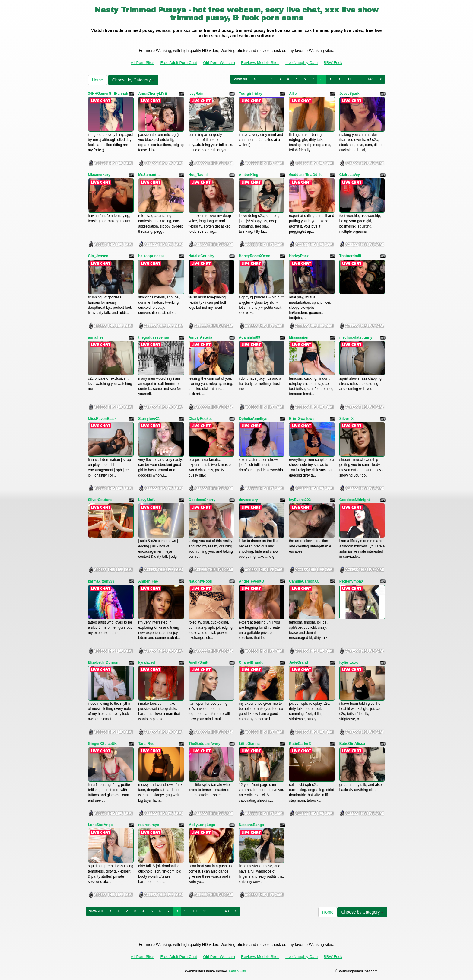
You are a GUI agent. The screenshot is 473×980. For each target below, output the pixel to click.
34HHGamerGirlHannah (108, 94)
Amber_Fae (148, 581)
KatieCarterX (300, 744)
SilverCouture (100, 500)
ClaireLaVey (350, 175)
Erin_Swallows (302, 419)
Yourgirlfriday (250, 94)
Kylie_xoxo (349, 662)
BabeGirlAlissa (352, 744)
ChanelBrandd (251, 662)
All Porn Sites (143, 63)
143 (370, 79)
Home (98, 80)
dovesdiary (248, 500)
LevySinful (147, 500)
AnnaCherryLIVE (152, 94)
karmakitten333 (101, 581)
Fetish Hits (237, 971)
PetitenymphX (351, 581)
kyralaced (146, 662)
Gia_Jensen (98, 256)
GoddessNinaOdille (306, 175)
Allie (293, 94)
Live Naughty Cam (302, 63)
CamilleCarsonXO (304, 581)
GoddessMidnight (355, 500)
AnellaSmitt (198, 662)
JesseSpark (349, 94)
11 (349, 79)
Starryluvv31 (149, 419)
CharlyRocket (200, 419)
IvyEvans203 (300, 500)
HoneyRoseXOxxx (254, 256)
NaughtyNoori (200, 581)
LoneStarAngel (101, 825)
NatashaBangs (251, 825)
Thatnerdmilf (350, 256)
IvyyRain (196, 94)
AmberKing (248, 175)
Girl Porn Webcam (219, 63)
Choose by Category (133, 80)
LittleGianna (249, 744)
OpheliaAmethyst (254, 419)
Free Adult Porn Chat (179, 63)
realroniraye (149, 825)
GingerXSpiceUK (103, 744)
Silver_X (346, 419)
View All (240, 79)
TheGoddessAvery (205, 744)
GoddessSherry (202, 500)
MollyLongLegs (202, 825)
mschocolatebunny (356, 337)
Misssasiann (300, 337)
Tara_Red (146, 744)
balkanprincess (151, 256)
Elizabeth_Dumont (104, 662)
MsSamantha (149, 175)
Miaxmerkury (99, 175)
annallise (96, 337)
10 (339, 79)
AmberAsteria (200, 337)
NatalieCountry (201, 256)
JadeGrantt (298, 662)
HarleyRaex (299, 256)
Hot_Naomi (198, 175)
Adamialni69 (249, 337)
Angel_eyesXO (251, 581)
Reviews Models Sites (260, 63)
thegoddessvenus (154, 337)
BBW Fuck (333, 63)
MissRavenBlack (102, 419)
